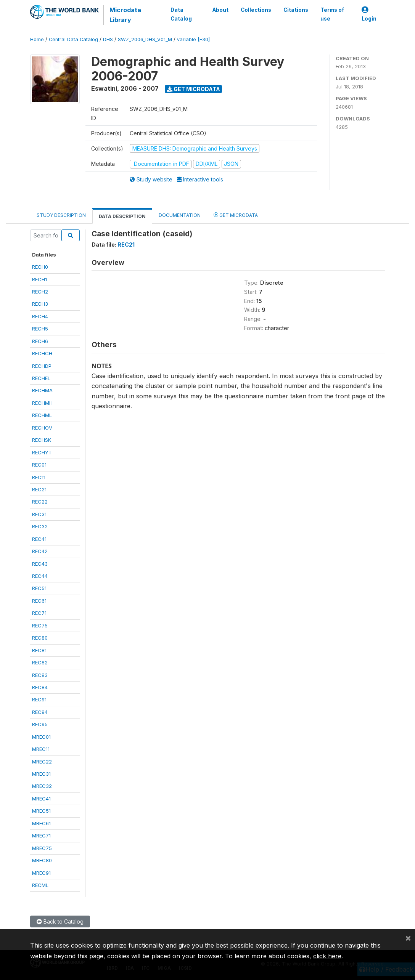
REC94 (40, 712)
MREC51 (41, 811)
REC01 (39, 465)
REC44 (40, 576)
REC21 (39, 489)
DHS (108, 39)
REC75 (40, 626)
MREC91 (41, 873)
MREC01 (41, 737)
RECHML (42, 415)
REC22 (40, 502)
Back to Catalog (60, 921)
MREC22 (42, 762)
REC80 (40, 638)
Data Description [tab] (122, 216)
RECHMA (42, 390)
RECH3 (40, 304)
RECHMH (42, 403)
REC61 (39, 601)
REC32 (40, 526)
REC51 (39, 588)
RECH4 (40, 316)
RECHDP (42, 366)
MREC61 (41, 823)
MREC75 (42, 848)
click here (327, 956)
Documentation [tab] (180, 215)
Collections (256, 10)
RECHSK (42, 440)
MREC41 (41, 799)
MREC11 (41, 749)
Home (37, 39)
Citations (296, 10)
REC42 (40, 551)
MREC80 (42, 860)
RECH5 (40, 329)
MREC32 (42, 786)
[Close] (408, 938)
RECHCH (42, 353)
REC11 (39, 477)
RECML (40, 885)
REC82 (40, 662)
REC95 (40, 724)
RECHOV (42, 428)
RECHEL (41, 378)
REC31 (39, 514)
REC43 (40, 564)
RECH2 (40, 292)
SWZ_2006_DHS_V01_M (145, 39)
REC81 (39, 650)
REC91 (39, 699)
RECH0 (40, 267)
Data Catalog (181, 14)
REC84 (40, 687)
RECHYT (42, 452)
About (220, 10)
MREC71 (41, 836)
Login (369, 14)
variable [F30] (193, 39)
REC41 (39, 539)
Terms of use (332, 14)
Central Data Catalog (73, 39)
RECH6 (40, 341)
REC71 (39, 613)
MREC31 (41, 774)
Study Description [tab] (61, 215)
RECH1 (39, 279)
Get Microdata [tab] (236, 215)
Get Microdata (194, 89)
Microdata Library (125, 15)
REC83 (40, 675)
